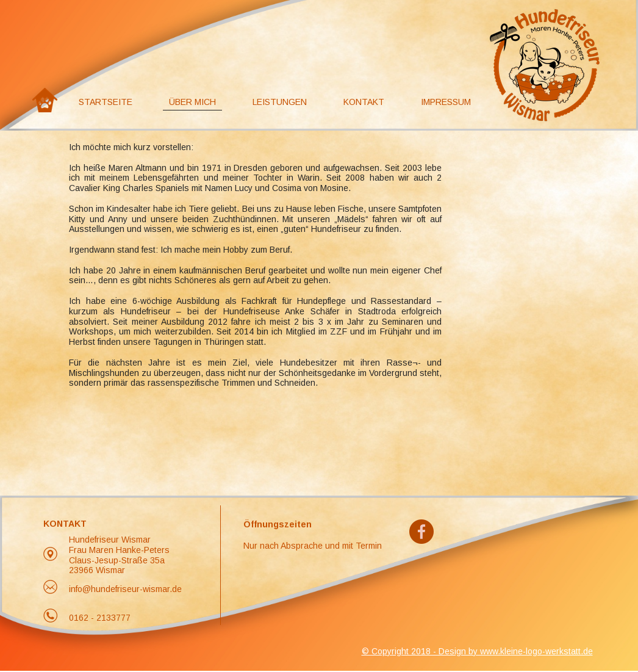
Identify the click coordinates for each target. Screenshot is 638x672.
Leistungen (280, 102)
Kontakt (364, 102)
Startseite (106, 102)
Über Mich (192, 102)
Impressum (446, 102)
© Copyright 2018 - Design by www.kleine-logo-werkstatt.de (477, 651)
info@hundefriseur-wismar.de (125, 589)
